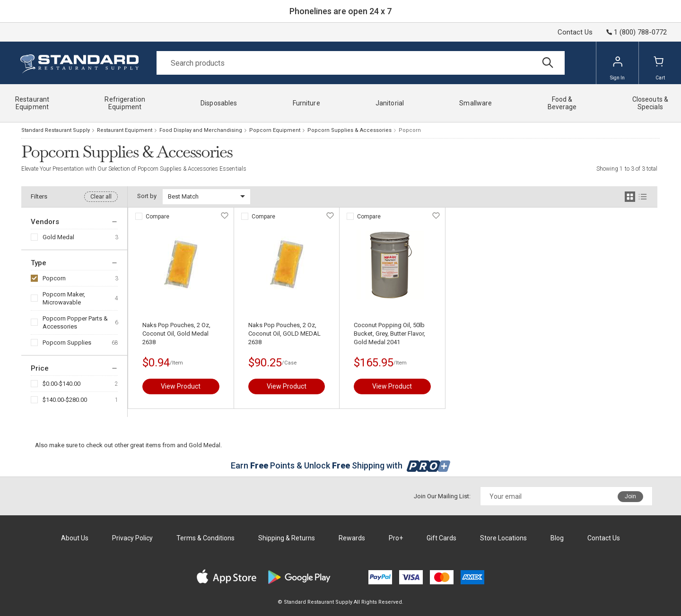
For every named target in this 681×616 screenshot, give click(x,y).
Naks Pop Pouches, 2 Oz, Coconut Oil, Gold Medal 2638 (176, 334)
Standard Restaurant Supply (56, 130)
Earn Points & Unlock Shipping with (341, 465)
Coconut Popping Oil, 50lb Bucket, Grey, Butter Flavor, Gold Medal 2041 (389, 334)
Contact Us (575, 32)
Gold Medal (58, 237)
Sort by (147, 196)
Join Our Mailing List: (442, 496)
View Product (181, 386)
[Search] (361, 63)
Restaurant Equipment (125, 130)
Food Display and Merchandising (201, 130)
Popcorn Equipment (275, 130)
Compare (157, 217)
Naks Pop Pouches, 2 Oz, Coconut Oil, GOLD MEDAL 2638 (284, 334)
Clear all (101, 197)
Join (630, 496)
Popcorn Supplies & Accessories (349, 130)
